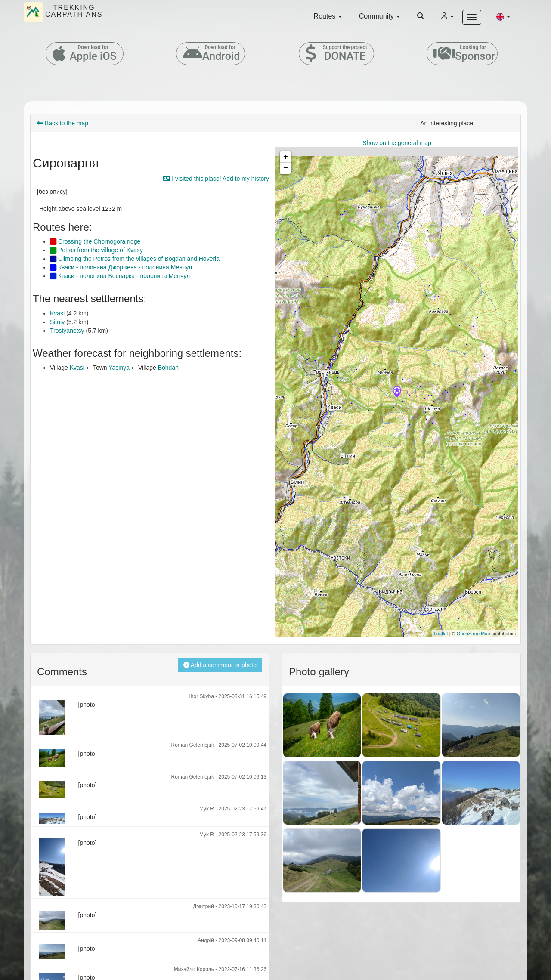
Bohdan (168, 368)
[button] (503, 16)
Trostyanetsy (67, 331)
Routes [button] (328, 16)
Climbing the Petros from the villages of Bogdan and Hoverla (135, 259)
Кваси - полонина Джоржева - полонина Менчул (121, 267)
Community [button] (379, 16)
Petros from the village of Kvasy (96, 250)
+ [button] (286, 157)
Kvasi (57, 313)
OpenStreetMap (474, 634)
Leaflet (441, 634)
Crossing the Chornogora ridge (95, 241)
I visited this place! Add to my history (216, 179)
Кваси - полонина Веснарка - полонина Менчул (120, 276)
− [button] (286, 168)
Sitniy (57, 322)
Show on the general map (397, 143)
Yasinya (119, 368)
